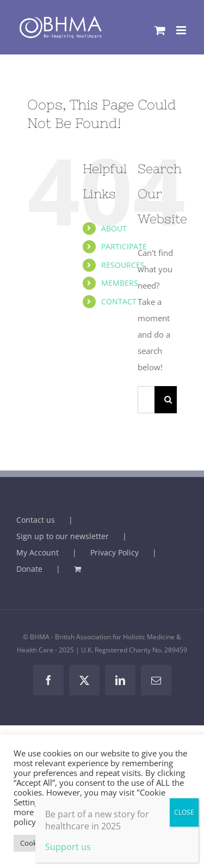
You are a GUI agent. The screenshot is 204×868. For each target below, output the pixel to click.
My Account (38, 552)
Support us (68, 847)
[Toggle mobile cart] (160, 30)
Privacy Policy (115, 552)
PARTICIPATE (124, 246)
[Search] (168, 400)
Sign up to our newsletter (63, 536)
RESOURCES (123, 265)
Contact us (36, 520)
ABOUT (114, 228)
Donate (29, 569)
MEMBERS (120, 283)
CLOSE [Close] (184, 812)
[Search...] (146, 400)
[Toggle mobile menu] (182, 30)
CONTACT (119, 301)
